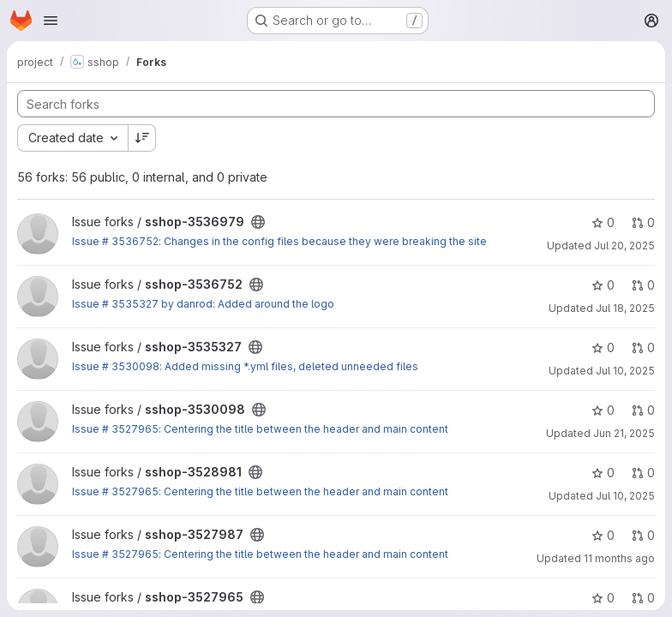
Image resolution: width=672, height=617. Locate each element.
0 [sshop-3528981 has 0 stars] (603, 473)
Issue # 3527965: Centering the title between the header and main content (260, 429)
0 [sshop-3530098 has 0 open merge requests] (643, 410)
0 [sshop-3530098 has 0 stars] (603, 410)
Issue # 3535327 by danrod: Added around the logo (203, 304)
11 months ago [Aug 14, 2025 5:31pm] (619, 558)
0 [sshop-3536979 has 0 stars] (603, 222)
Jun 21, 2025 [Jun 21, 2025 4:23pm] (624, 433)
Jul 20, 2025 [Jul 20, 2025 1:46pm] (624, 246)
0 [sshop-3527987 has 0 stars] (603, 535)
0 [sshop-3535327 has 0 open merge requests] (643, 347)
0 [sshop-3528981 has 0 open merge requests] (643, 473)
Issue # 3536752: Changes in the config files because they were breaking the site (279, 241)
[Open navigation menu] (51, 21)
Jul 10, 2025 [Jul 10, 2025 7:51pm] (625, 496)
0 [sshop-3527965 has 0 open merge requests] (643, 598)
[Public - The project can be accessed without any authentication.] (258, 222)
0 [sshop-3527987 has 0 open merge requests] (643, 535)
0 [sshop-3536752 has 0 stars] (603, 285)
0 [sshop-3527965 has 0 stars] (603, 598)
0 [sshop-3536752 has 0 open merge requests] (643, 285)
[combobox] (72, 138)
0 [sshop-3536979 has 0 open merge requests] (643, 222)
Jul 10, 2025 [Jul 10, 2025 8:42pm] (625, 371)
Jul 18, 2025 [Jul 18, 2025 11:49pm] (625, 308)
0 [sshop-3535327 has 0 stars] (603, 347)
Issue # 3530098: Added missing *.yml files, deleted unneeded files (245, 366)
